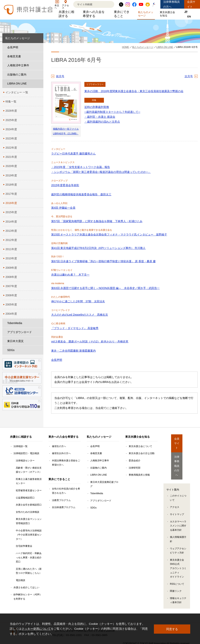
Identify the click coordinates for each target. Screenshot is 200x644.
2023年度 (11, 138)
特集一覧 (11, 101)
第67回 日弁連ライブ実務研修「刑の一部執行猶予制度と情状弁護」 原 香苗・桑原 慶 (103, 261)
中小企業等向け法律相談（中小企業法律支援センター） (29, 535)
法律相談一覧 (21, 446)
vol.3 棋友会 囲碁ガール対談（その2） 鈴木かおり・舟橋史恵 (90, 341)
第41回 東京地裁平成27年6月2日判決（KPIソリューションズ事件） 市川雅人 (98, 248)
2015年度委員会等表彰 (65, 185)
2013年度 (11, 231)
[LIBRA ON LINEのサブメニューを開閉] (39, 84)
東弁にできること (123, 14)
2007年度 (11, 286)
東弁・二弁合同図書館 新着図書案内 (73, 351)
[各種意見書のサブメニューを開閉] (39, 56)
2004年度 (11, 314)
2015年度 (11, 212)
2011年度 (11, 249)
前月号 (60, 76)
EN (189, 17)
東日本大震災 (15, 341)
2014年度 (11, 222)
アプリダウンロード (20, 332)
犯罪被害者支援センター (29, 490)
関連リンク (176, 573)
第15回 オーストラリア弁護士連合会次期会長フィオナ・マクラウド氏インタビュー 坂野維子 (109, 234)
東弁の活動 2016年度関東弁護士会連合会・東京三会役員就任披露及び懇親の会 (134, 91)
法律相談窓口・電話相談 (26, 453)
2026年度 (11, 111)
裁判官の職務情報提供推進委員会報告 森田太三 (81, 194)
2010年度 (11, 258)
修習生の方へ (59, 446)
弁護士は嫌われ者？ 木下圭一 (70, 275)
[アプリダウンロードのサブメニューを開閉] (39, 332)
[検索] (89, 4)
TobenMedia (15, 323)
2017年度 (11, 194)
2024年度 (11, 129)
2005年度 (11, 304)
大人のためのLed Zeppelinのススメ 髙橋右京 (80, 315)
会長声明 (57, 360)
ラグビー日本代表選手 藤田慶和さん (73, 154)
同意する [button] (172, 629)
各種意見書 (14, 56)
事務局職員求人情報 (139, 475)
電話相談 (21, 580)
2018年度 (11, 185)
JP (186, 12)
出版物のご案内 (17, 75)
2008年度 (11, 277)
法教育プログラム (61, 500)
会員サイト (191, 4)
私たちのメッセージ (146, 14)
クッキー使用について (36, 629)
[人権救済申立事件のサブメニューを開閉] (39, 65)
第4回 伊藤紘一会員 (63, 208)
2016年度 (11, 203)
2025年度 (11, 120)
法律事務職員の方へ (171, 4)
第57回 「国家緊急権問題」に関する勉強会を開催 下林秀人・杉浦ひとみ (97, 221)
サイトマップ (177, 496)
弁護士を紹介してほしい (26, 587)
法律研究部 (135, 468)
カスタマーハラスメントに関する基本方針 (178, 507)
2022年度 (11, 148)
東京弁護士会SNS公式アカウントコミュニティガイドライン (178, 550)
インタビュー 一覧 (17, 92)
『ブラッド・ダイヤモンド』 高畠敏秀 (75, 328)
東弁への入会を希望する (95, 14)
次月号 (189, 76)
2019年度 (11, 175)
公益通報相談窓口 (25, 498)
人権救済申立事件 (18, 65)
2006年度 (11, 295)
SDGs (11, 350)
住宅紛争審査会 (24, 546)
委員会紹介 (135, 461)
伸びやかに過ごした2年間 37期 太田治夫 (78, 301)
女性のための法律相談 (28, 512)
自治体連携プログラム (64, 507)
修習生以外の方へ (61, 453)
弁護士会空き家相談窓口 (29, 505)
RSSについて (177, 565)
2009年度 (11, 268)
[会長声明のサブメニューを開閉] (39, 47)
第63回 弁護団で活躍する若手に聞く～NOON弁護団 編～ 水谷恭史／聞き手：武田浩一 (105, 288)
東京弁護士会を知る (168, 14)
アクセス (175, 489)
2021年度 (11, 157)
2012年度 (11, 240)
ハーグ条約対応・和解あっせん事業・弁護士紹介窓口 (29, 557)
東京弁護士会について (140, 446)
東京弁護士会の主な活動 (142, 453)
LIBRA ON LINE (17, 84)
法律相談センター (25, 461)
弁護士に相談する (68, 14)
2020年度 (11, 166)
